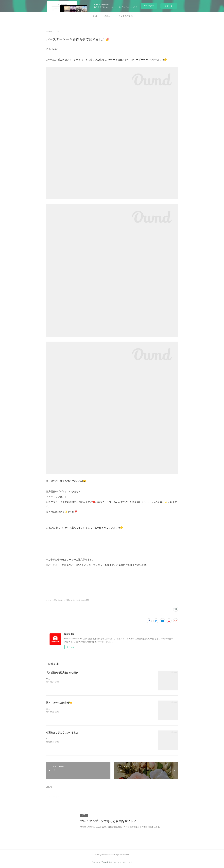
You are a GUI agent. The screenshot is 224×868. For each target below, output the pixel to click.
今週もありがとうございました (62, 732)
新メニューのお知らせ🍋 (59, 703)
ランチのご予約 (126, 16)
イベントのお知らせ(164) (80, 600)
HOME (95, 16)
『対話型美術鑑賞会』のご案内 (62, 673)
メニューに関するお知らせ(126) (58, 600)
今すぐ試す (149, 6)
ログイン (169, 6)
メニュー (108, 16)
